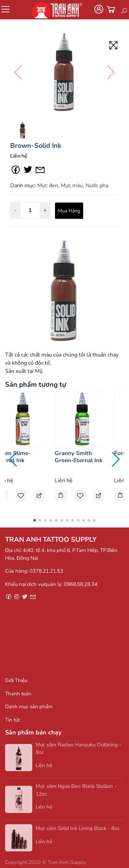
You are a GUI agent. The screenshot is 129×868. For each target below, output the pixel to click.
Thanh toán (18, 694)
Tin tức (13, 720)
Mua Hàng (69, 211)
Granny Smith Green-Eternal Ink (79, 457)
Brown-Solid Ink (36, 146)
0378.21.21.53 (46, 571)
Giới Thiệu (16, 680)
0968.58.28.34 (81, 584)
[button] (35, 520)
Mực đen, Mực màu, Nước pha (73, 186)
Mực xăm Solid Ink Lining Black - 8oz (78, 830)
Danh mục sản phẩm (29, 707)
